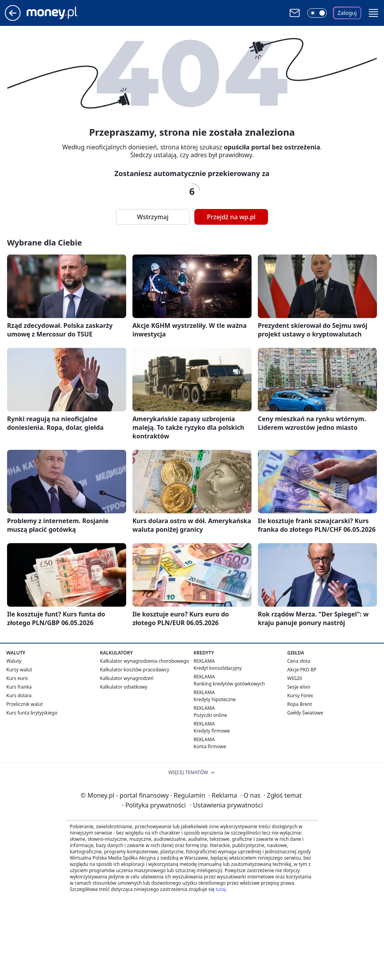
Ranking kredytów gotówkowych (229, 684)
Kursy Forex (300, 695)
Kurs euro (17, 678)
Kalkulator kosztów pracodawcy (135, 670)
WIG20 (295, 678)
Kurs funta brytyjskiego (32, 713)
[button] (373, 13)
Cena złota (299, 661)
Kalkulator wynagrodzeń (127, 678)
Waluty (14, 661)
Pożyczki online (210, 715)
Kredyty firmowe (212, 731)
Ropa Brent (300, 704)
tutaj (221, 889)
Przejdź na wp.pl (231, 217)
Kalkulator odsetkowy (124, 687)
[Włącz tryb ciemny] (317, 13)
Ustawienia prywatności (226, 805)
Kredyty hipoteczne (215, 699)
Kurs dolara (19, 695)
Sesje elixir (299, 687)
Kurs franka (19, 687)
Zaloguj (347, 13)
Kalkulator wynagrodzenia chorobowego (144, 661)
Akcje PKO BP (302, 670)
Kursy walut (19, 670)
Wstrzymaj (153, 217)
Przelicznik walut (24, 704)
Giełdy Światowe (305, 713)
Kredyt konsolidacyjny (218, 668)
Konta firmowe (210, 746)
